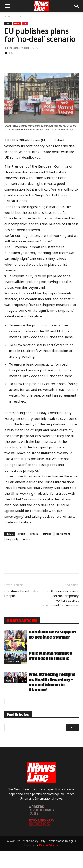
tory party (12, 539)
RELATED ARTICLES (22, 621)
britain (34, 534)
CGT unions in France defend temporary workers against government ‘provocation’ (60, 598)
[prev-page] (7, 701)
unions (27, 539)
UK (25, 23)
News (17, 23)
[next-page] (14, 701)
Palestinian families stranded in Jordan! (51, 656)
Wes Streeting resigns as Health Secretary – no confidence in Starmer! (52, 682)
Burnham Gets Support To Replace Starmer (53, 635)
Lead (19, 16)
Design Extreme (49, 845)
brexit (21, 534)
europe (47, 534)
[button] (8, 6)
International (13, 662)
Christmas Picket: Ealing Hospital (22, 594)
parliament (63, 534)
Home (8, 16)
